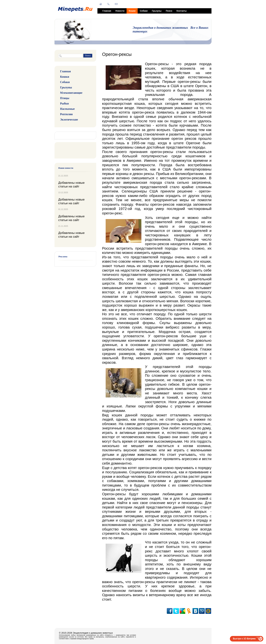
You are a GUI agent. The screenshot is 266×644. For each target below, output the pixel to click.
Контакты (182, 11)
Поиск (169, 11)
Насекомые (67, 109)
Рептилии (66, 114)
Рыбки (64, 103)
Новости (120, 11)
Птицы (65, 98)
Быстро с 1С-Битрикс (244, 639)
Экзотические (69, 120)
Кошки (132, 11)
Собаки (144, 11)
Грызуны (157, 11)
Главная (107, 11)
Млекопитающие (71, 93)
